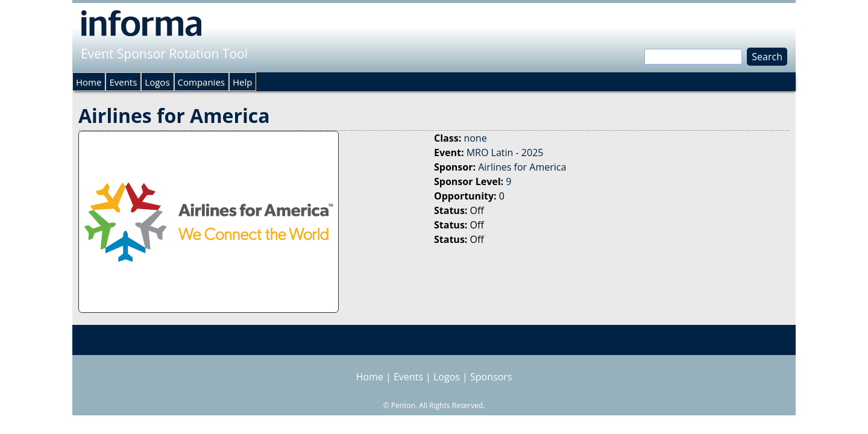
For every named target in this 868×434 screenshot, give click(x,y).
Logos (157, 82)
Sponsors (491, 377)
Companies (201, 82)
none (475, 138)
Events (123, 82)
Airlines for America (522, 167)
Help (242, 82)
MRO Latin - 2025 (505, 153)
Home (89, 82)
